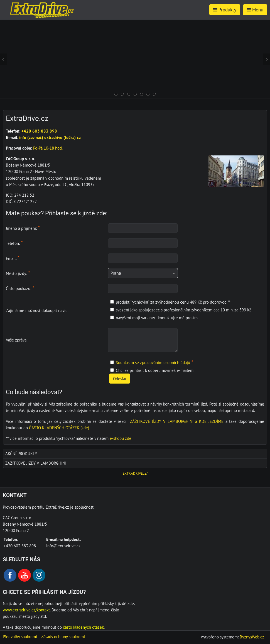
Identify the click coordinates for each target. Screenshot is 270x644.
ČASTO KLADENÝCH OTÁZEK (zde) (59, 428)
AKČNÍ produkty (21, 453)
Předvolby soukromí (20, 636)
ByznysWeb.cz (252, 637)
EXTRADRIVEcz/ (135, 473)
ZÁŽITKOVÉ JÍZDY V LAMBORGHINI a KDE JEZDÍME (177, 421)
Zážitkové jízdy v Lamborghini (36, 463)
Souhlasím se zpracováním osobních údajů (153, 362)
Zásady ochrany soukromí (63, 636)
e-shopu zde (121, 438)
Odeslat (120, 379)
